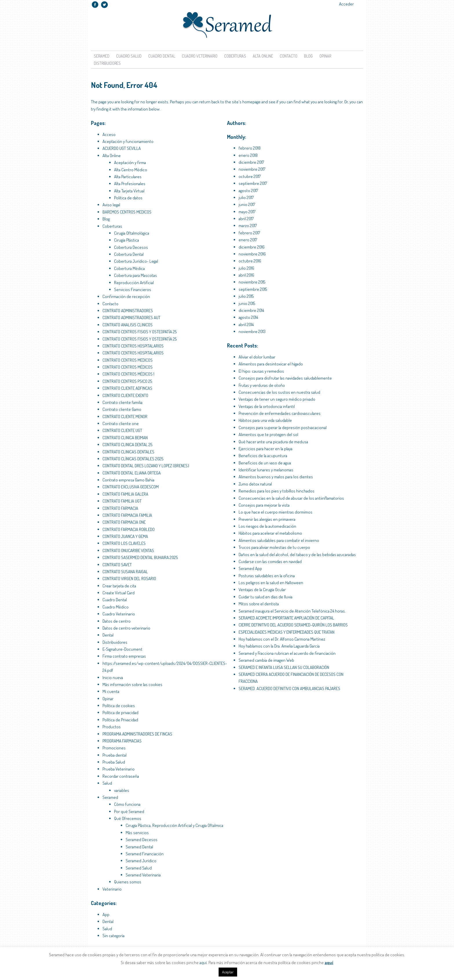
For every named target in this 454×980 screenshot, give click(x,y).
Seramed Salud (139, 868)
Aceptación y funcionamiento (128, 141)
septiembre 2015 (253, 289)
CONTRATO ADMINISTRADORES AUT (131, 318)
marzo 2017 (248, 226)
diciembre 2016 (252, 247)
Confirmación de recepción (126, 296)
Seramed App (250, 568)
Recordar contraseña (121, 776)
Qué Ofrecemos (128, 818)
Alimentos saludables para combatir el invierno (279, 540)
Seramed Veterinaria (143, 875)
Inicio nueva (113, 677)
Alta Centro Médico (131, 170)
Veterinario (112, 889)
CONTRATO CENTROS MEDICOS (128, 360)
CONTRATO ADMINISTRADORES (128, 311)
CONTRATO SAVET (117, 565)
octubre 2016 (250, 261)
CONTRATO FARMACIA (120, 508)
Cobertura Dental (129, 254)
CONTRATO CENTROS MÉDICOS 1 (128, 374)
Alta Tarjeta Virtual (129, 191)
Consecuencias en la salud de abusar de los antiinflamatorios (291, 498)
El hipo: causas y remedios (261, 371)
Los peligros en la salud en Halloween (271, 583)
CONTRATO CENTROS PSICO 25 (127, 381)
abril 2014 (246, 324)
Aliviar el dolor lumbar (257, 357)
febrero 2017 (249, 233)
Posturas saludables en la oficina (267, 576)
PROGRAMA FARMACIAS (122, 741)
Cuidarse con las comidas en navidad (270, 561)
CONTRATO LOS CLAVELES (124, 543)
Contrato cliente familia (122, 402)
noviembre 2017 (252, 169)
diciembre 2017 (251, 162)
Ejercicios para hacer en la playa (266, 449)
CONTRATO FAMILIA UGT (122, 501)
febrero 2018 (250, 148)
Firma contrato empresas (124, 656)
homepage (251, 102)
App (106, 914)
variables (122, 790)
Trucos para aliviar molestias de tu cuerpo (274, 547)
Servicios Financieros (133, 289)
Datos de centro (117, 621)
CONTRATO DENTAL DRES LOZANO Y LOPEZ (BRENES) (146, 466)
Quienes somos (128, 882)
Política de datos (128, 198)
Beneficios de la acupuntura (263, 456)
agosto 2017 (248, 191)
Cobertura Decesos (131, 247)
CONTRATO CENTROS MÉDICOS (128, 367)
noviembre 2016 (252, 254)
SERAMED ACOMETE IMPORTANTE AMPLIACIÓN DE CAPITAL (286, 618)
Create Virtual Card (119, 593)
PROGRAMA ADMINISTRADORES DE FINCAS (137, 734)
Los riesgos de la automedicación (267, 526)
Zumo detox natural (255, 484)
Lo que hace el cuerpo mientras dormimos (275, 512)
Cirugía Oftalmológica (132, 233)
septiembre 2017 (253, 183)
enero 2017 (248, 240)
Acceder (346, 4)
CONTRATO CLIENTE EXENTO (125, 395)
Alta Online (263, 56)
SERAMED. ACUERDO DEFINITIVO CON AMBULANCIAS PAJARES (289, 688)
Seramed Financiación (145, 854)
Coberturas (235, 56)
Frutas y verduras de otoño (262, 385)
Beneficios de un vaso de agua (265, 463)
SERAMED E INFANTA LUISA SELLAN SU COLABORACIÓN (284, 667)
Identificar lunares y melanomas (266, 470)
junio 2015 (247, 303)
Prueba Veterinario (119, 769)
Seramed (102, 56)
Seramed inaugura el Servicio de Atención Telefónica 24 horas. (292, 611)
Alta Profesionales (130, 184)
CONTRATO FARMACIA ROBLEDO (129, 529)
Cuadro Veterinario (200, 56)
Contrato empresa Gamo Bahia (128, 480)
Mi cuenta (111, 691)
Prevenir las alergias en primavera (267, 519)
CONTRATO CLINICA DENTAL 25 (127, 445)
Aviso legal (111, 205)
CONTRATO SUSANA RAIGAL (125, 572)
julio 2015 (246, 296)
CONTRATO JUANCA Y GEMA (125, 536)
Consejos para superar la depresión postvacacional (283, 428)
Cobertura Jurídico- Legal (136, 261)
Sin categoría (113, 936)
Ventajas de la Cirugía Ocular (262, 590)
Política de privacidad (120, 713)
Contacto (289, 56)
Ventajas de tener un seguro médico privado (277, 399)
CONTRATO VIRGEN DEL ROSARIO (129, 579)
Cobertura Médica (129, 268)
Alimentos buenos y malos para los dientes (276, 477)
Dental (108, 635)
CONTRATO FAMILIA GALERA (125, 494)
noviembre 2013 (252, 331)
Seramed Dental (139, 847)
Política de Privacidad (120, 720)
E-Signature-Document (122, 649)
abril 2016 (246, 275)
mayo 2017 (247, 212)
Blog (308, 56)
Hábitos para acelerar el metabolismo (270, 533)
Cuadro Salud (129, 56)
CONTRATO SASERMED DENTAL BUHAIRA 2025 (140, 557)
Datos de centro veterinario (126, 628)
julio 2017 (246, 197)
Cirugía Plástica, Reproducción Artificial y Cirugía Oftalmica (174, 825)
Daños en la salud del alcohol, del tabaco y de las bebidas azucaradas (297, 555)
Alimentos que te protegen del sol (268, 434)
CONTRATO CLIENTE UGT (122, 430)
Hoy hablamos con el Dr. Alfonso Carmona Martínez (282, 639)
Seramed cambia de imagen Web (266, 660)
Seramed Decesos (142, 840)
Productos (112, 727)
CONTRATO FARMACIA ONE (124, 522)
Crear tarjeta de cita (119, 586)
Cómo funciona (127, 804)
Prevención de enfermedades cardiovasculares (280, 413)
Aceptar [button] (228, 972)
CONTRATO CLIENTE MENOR (125, 417)
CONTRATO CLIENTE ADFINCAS (127, 388)
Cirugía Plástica (127, 240)
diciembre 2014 (251, 310)
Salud (107, 783)
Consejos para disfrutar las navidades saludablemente (285, 378)
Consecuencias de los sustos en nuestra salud (279, 392)
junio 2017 (247, 204)
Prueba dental (115, 755)
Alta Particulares (128, 177)
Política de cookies (119, 706)
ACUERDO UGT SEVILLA (122, 148)
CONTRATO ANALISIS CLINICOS (128, 325)
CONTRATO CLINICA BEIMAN (125, 438)
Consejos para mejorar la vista (264, 505)
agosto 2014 (248, 317)
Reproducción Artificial (134, 283)
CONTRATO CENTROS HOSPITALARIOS (133, 346)
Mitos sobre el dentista (259, 604)
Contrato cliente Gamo (122, 409)
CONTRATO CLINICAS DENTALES (128, 452)
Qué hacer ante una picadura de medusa (273, 442)
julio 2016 (246, 268)
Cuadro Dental (162, 56)
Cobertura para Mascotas (136, 275)
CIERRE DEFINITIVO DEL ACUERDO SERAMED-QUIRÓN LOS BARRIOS (293, 625)
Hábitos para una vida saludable (265, 420)
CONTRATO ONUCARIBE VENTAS (128, 550)
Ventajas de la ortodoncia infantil (267, 406)
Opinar (325, 56)
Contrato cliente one (121, 423)
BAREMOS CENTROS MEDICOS (127, 212)
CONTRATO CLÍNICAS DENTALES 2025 (133, 459)
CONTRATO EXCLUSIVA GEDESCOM (131, 487)
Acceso (109, 134)
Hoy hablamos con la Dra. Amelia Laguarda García (279, 646)
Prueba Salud (114, 762)
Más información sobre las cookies (132, 684)
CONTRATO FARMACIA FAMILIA (127, 515)
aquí (203, 962)
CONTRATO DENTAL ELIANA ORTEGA (132, 473)
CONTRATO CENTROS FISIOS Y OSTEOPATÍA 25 (140, 332)
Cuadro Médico (116, 607)
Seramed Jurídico (141, 861)
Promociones (114, 748)
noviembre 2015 (252, 282)
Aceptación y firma (130, 162)
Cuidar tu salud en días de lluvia (266, 597)
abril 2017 (246, 219)
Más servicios (137, 833)
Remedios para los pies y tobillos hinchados (277, 491)
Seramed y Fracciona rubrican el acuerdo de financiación (287, 653)
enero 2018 (248, 155)
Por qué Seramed (129, 811)
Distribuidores (107, 63)
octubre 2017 (250, 176)
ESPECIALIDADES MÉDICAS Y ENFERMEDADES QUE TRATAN (287, 632)
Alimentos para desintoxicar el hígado (271, 364)
